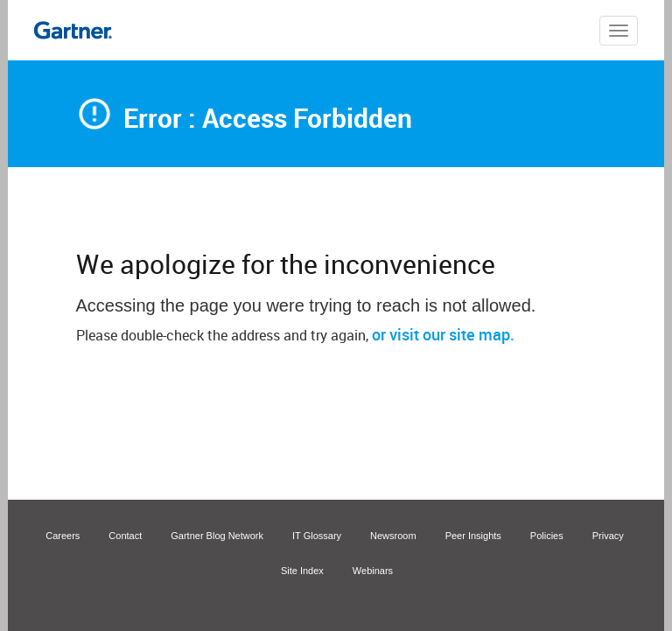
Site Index (302, 571)
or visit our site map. (443, 334)
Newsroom (393, 536)
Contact (125, 536)
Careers (63, 536)
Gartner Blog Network (217, 536)
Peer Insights (473, 536)
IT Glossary (317, 536)
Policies (547, 536)
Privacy (608, 536)
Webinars (373, 571)
